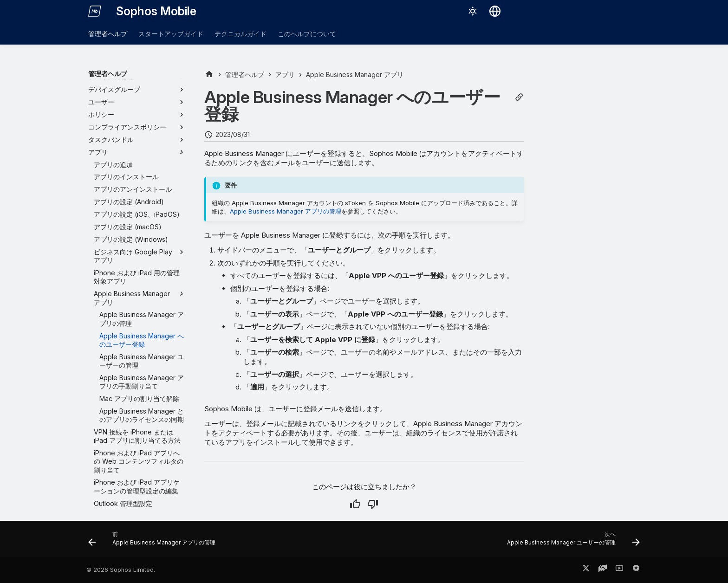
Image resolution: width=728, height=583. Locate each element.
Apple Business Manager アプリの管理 (286, 211)
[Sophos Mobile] (95, 11)
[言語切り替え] (495, 11)
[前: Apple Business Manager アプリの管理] (154, 542)
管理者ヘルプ (108, 34)
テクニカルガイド (240, 34)
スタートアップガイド (171, 34)
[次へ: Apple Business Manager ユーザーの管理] (571, 542)
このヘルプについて (307, 34)
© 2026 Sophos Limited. (121, 570)
